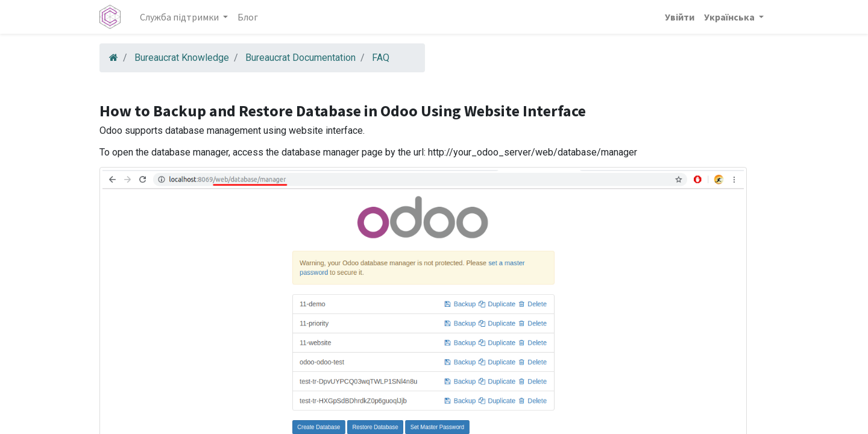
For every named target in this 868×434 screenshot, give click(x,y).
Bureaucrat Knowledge (182, 58)
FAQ (381, 58)
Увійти (680, 17)
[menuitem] (248, 17)
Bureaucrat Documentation (300, 58)
